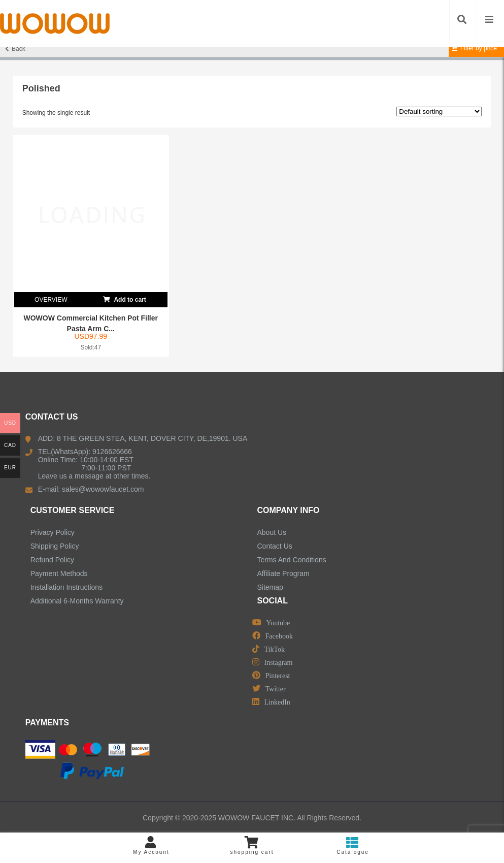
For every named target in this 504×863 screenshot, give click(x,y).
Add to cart (125, 298)
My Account (152, 845)
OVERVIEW (51, 300)
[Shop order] (439, 111)
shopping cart (252, 845)
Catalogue (353, 845)
